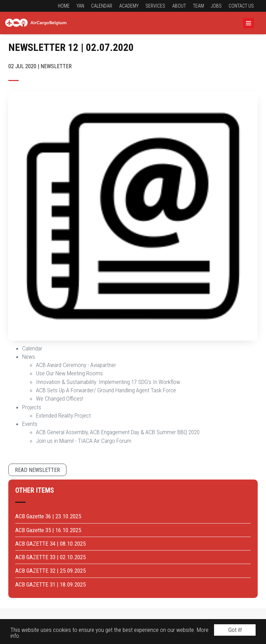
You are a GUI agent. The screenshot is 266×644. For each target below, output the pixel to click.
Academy (129, 6)
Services (155, 6)
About (179, 6)
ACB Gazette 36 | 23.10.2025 (48, 516)
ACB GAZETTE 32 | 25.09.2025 (50, 571)
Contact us (241, 6)
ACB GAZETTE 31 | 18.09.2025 (50, 584)
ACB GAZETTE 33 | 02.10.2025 (50, 557)
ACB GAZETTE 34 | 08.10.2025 (50, 544)
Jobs (216, 6)
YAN (80, 6)
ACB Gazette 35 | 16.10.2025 (48, 530)
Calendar (102, 6)
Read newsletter (37, 470)
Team (198, 6)
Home (64, 6)
